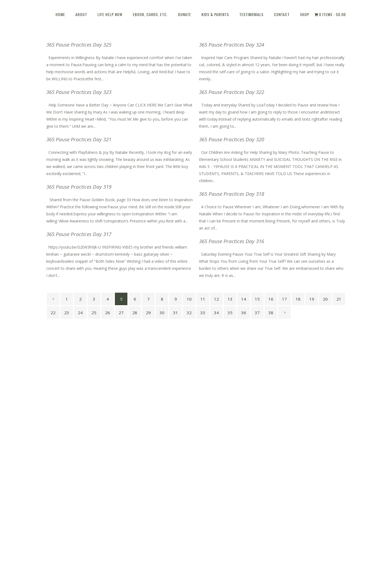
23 (67, 313)
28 (135, 313)
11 (203, 299)
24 (80, 313)
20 (325, 299)
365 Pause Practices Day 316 (232, 241)
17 (284, 299)
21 (339, 299)
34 (216, 313)
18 (298, 299)
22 (53, 313)
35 (230, 313)
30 (162, 313)
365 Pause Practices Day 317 (79, 234)
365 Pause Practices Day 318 (232, 194)
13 (230, 299)
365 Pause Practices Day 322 (232, 92)
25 (94, 313)
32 (189, 313)
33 (203, 313)
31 (176, 313)
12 (216, 299)
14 (244, 299)
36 (244, 313)
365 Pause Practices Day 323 (79, 92)
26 (108, 313)
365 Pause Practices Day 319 (79, 187)
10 (189, 299)
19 (312, 299)
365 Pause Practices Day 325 (79, 45)
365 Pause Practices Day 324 (232, 45)
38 (271, 313)
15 (257, 299)
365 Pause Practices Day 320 (232, 139)
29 (148, 313)
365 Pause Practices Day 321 (79, 139)
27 (121, 313)
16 (271, 299)
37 (257, 313)
